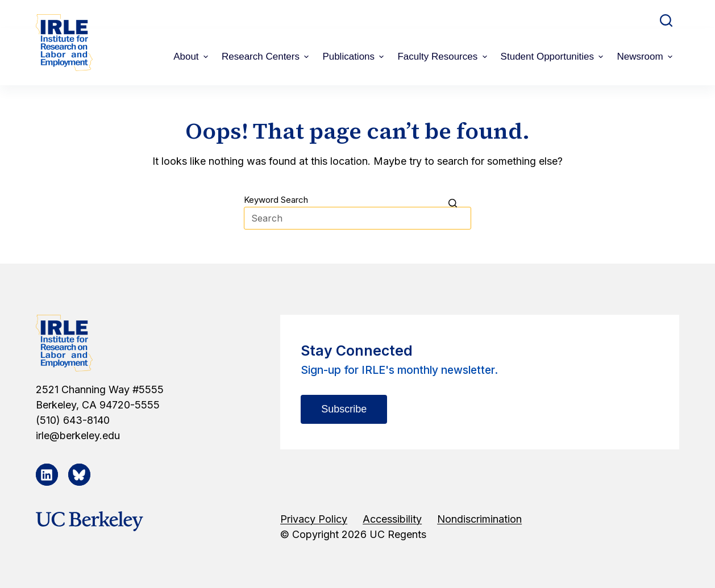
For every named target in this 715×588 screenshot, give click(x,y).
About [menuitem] (192, 57)
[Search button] (460, 203)
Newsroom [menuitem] (646, 57)
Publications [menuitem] (354, 57)
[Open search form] (666, 20)
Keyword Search (276, 200)
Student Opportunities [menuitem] (554, 57)
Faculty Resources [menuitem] (443, 57)
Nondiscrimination (479, 519)
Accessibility (392, 519)
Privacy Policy (314, 519)
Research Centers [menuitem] (267, 57)
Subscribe (344, 409)
